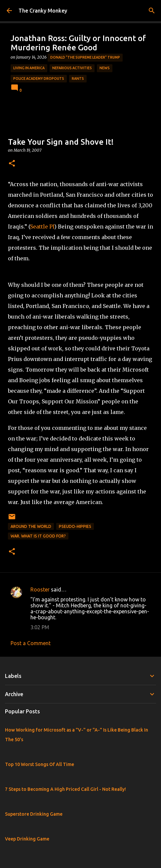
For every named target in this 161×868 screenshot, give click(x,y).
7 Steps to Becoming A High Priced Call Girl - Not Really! (65, 789)
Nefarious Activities (72, 68)
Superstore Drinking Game (34, 814)
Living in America (29, 68)
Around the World (31, 526)
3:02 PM (40, 627)
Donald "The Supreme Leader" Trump (85, 57)
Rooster (40, 589)
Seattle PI (42, 227)
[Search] (152, 11)
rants (78, 78)
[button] (12, 164)
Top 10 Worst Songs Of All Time (40, 764)
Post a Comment (31, 643)
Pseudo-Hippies (75, 526)
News (105, 68)
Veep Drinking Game (27, 839)
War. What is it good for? (38, 536)
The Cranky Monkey (43, 11)
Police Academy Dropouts (39, 78)
